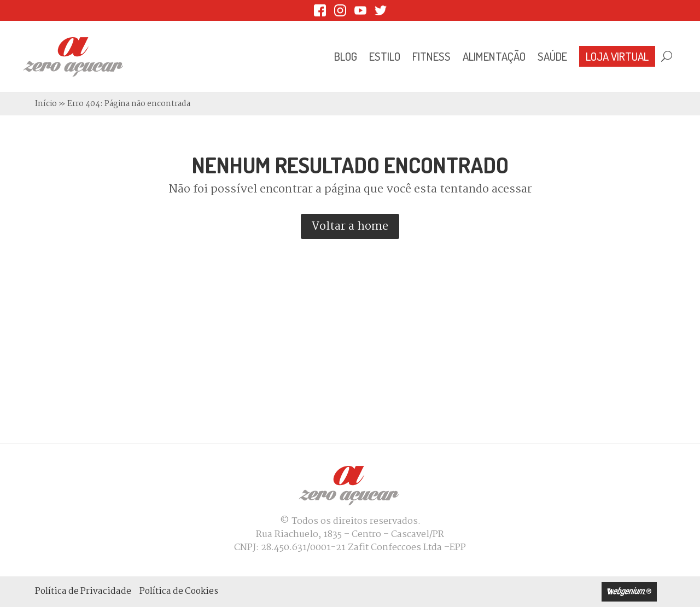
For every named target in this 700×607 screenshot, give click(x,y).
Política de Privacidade (83, 591)
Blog (346, 56)
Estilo (385, 56)
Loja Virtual (617, 56)
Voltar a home (350, 226)
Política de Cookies (179, 591)
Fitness (431, 56)
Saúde (552, 56)
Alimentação (494, 56)
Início (46, 104)
